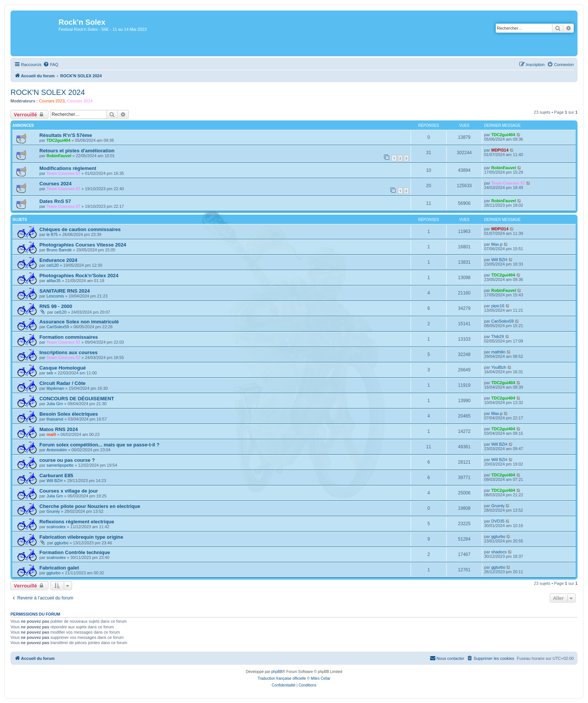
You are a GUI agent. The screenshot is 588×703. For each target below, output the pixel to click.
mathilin (498, 352)
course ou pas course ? (67, 460)
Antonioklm (57, 450)
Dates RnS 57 (55, 201)
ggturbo (61, 543)
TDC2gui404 (58, 140)
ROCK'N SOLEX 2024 (48, 92)
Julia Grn (55, 404)
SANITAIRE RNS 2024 (65, 291)
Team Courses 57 (63, 173)
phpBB (277, 672)
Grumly (53, 511)
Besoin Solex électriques (69, 414)
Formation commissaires (69, 337)
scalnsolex (56, 527)
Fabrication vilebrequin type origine (81, 537)
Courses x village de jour (69, 491)
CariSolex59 (58, 327)
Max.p (497, 244)
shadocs (499, 552)
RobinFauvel (59, 156)
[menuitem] (51, 65)
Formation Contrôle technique (75, 552)
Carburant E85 (56, 475)
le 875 (52, 234)
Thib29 (498, 336)
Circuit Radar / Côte (62, 383)
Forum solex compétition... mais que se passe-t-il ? (99, 445)
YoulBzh (499, 367)
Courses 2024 (80, 101)
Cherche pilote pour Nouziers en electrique (90, 506)
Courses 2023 (52, 101)
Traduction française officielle (282, 678)
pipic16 (498, 306)
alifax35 (54, 281)
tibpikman (55, 388)
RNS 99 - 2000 (56, 306)
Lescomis (55, 296)
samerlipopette (60, 465)
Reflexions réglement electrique (77, 522)
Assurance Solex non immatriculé (79, 322)
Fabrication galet (59, 568)
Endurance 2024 (58, 260)
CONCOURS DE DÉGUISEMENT (77, 399)
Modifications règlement (68, 168)
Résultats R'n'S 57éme (66, 135)
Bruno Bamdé (59, 250)
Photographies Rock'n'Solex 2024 (79, 276)
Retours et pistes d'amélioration (77, 151)
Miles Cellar (321, 678)
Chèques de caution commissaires (80, 229)
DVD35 (498, 521)
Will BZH (499, 260)
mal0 (51, 434)
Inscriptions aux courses (68, 352)
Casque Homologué (63, 368)
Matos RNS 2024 (59, 429)
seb (50, 373)
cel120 (52, 265)
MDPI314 (500, 150)
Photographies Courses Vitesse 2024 (83, 245)
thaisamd (55, 419)
